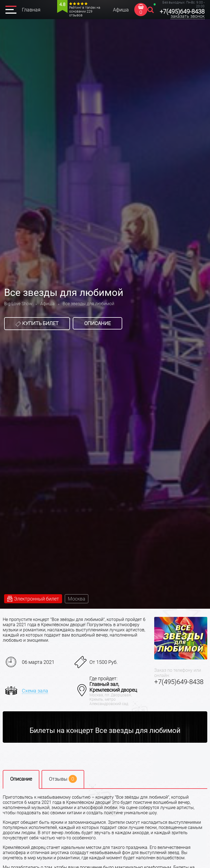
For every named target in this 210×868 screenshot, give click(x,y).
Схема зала (35, 691)
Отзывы (63, 779)
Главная (31, 10)
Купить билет (37, 323)
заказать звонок (188, 16)
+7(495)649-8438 (182, 12)
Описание (97, 323)
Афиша (121, 10)
